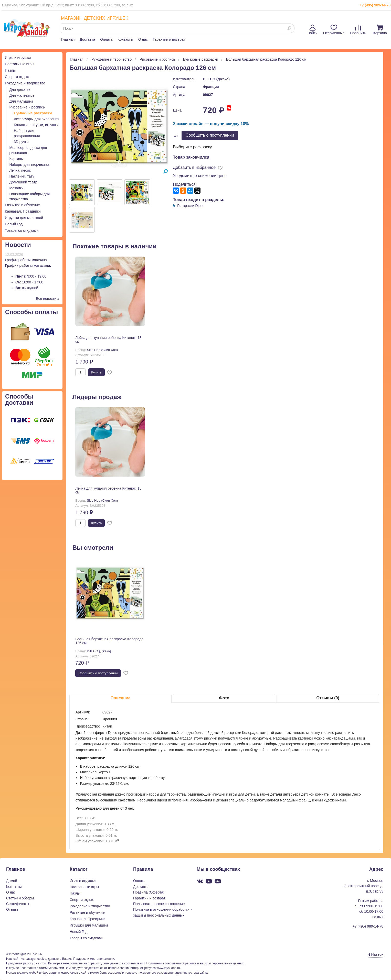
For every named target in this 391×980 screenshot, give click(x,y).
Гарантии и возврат (169, 39)
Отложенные (334, 30)
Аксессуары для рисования (36, 119)
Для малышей (21, 101)
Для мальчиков (22, 95)
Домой (12, 881)
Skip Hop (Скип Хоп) (102, 350)
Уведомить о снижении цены (200, 176)
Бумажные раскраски (33, 113)
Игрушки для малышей (24, 218)
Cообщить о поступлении (210, 135)
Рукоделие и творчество (25, 83)
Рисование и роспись (27, 107)
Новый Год (14, 224)
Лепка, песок (20, 170)
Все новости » (48, 299)
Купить (96, 372)
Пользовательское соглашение (159, 904)
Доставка (87, 39)
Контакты (125, 39)
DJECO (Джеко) (216, 79)
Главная (68, 39)
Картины (17, 159)
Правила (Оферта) (149, 892)
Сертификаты (18, 904)
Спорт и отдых (17, 77)
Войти (313, 30)
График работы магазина (26, 260)
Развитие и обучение (22, 205)
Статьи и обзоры (20, 898)
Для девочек (20, 90)
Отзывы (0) (328, 698)
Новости (18, 245)
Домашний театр (23, 182)
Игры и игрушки (18, 58)
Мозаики (17, 188)
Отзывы (13, 909)
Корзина (380, 30)
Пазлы (10, 70)
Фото (224, 698)
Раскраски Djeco (191, 206)
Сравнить (358, 30)
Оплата (106, 39)
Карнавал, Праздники (23, 211)
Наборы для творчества (29, 164)
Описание (120, 698)
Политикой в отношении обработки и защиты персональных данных (195, 963)
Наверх (376, 954)
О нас (143, 39)
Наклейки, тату (22, 176)
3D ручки (21, 142)
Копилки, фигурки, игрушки (36, 125)
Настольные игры (19, 64)
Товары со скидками (22, 230)
